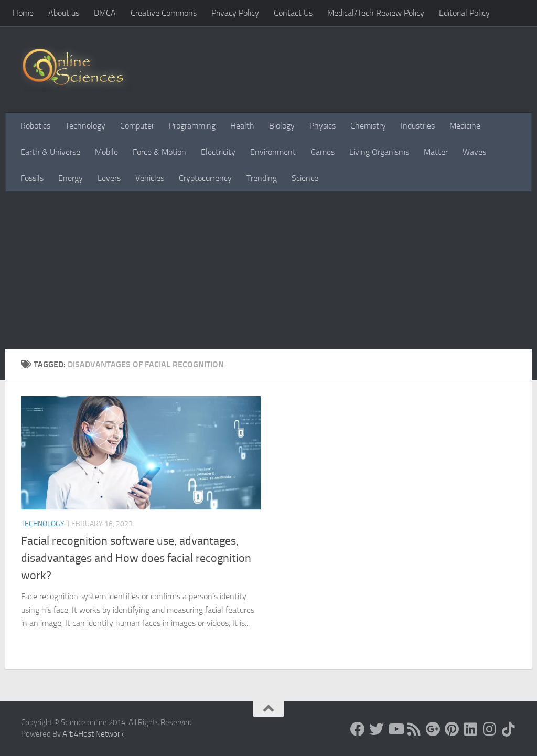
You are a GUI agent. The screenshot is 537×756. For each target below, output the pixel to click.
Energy (71, 178)
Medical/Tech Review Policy (376, 13)
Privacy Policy (235, 13)
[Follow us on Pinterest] (452, 729)
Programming (192, 126)
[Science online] (358, 729)
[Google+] (433, 729)
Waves (474, 152)
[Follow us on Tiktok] (509, 729)
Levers (109, 178)
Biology (282, 126)
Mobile (106, 152)
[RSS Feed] (414, 729)
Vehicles (150, 178)
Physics (323, 126)
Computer (137, 126)
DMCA (105, 13)
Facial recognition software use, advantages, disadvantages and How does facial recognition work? (136, 558)
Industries (418, 126)
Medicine (465, 126)
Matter (436, 152)
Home (23, 13)
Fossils (32, 178)
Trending (262, 178)
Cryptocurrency (205, 178)
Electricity (218, 152)
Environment (273, 152)
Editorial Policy (464, 13)
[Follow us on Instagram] (490, 729)
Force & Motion (159, 152)
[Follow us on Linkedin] (471, 729)
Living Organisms (379, 152)
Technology (85, 126)
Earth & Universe (50, 152)
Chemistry (368, 126)
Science (305, 178)
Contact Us (293, 13)
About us (64, 13)
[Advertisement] (268, 270)
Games (323, 152)
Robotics (35, 126)
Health (242, 126)
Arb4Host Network (93, 734)
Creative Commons (164, 13)
